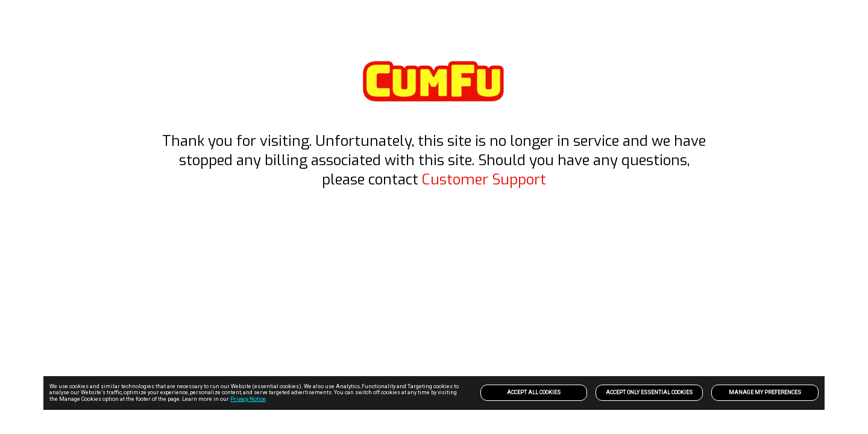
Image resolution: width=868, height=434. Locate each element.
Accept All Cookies (534, 392)
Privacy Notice (248, 399)
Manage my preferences (765, 392)
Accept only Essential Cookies (649, 392)
